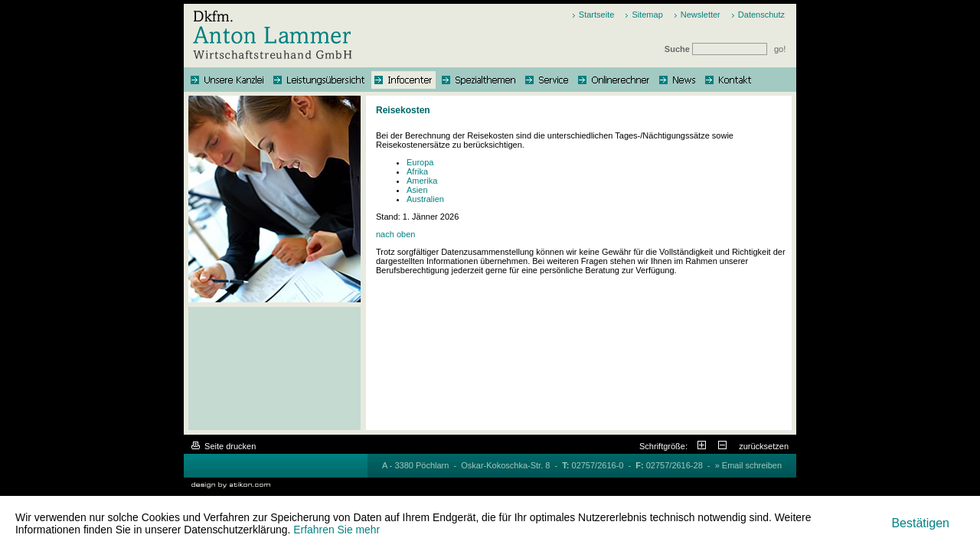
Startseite (596, 15)
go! (779, 49)
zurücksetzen (764, 446)
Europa (420, 162)
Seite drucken (224, 446)
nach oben (395, 234)
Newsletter (701, 15)
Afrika (417, 171)
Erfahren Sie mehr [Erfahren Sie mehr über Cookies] (336, 530)
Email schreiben (752, 465)
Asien (417, 190)
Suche (717, 49)
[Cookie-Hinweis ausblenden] (920, 523)
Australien (425, 199)
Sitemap (647, 15)
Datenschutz (761, 15)
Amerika (422, 181)
